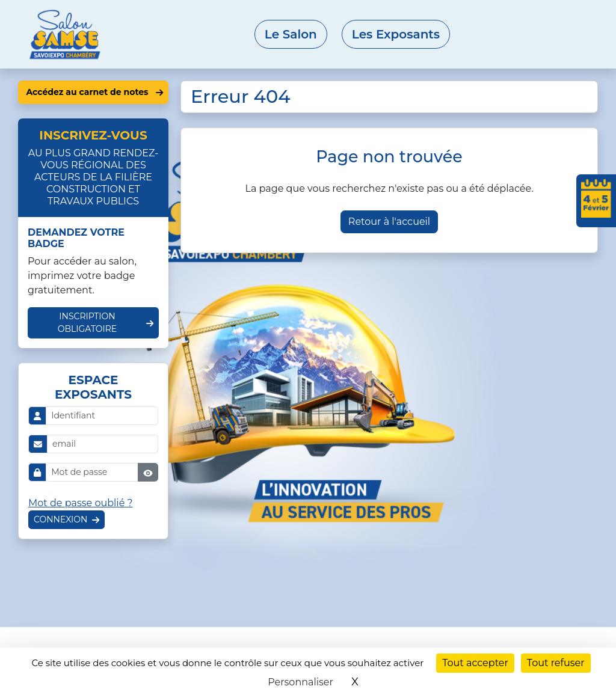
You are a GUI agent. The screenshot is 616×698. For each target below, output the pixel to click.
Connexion (60, 519)
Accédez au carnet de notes (87, 92)
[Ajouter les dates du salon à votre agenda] (596, 201)
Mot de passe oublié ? (81, 503)
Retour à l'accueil (389, 222)
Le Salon (291, 34)
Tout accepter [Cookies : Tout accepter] (475, 663)
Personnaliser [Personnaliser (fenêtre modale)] (300, 682)
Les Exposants (396, 34)
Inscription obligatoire (88, 323)
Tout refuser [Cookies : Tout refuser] (556, 663)
